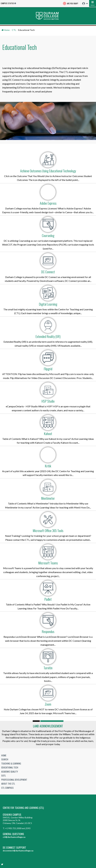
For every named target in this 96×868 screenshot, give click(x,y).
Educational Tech (10, 767)
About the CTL (8, 784)
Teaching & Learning (11, 763)
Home (4, 755)
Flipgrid (48, 369)
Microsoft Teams (48, 563)
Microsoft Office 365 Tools (48, 531)
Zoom (48, 704)
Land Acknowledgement (48, 726)
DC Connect (48, 272)
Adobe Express (48, 203)
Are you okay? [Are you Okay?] (71, 4)
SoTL (4, 775)
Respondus (48, 631)
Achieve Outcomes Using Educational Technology (48, 171)
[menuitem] (84, 4)
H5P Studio (48, 401)
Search (5, 759)
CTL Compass (7, 788)
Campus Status (7, 3)
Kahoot (48, 434)
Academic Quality (10, 771)
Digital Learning (48, 304)
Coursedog (48, 235)
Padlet (48, 599)
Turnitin (48, 668)
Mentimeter (48, 498)
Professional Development (14, 780)
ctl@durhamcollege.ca (14, 837)
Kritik (48, 466)
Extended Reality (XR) (48, 336)
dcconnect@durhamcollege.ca (18, 851)
